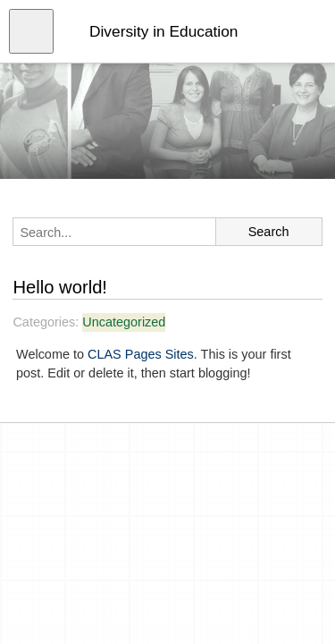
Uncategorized (124, 322)
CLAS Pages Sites (141, 354)
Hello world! (60, 287)
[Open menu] (31, 31)
